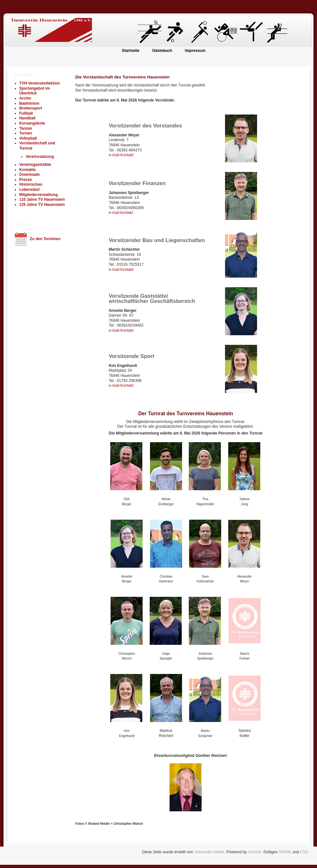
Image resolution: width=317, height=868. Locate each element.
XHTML (285, 852)
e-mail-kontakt (121, 213)
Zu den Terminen (45, 239)
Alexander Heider (210, 852)
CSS (304, 852)
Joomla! (254, 852)
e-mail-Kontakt (121, 155)
